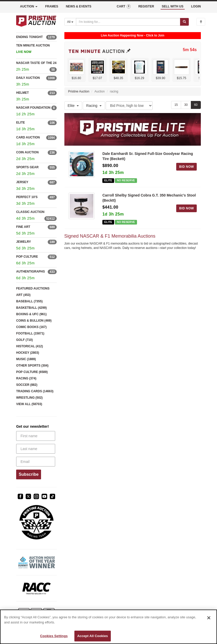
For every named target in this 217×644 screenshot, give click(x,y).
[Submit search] (184, 22)
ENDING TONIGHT (29, 37)
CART (124, 6)
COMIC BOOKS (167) (31, 327)
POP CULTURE (27, 257)
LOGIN (196, 6)
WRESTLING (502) (29, 398)
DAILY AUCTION (28, 78)
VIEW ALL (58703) (29, 404)
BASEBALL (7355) (29, 301)
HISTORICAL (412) (29, 346)
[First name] (36, 436)
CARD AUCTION (28, 137)
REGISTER (146, 6)
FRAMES (52, 6)
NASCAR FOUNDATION (33, 108)
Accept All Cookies (93, 636)
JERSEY (22, 182)
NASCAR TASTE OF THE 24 (36, 63)
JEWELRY (24, 242)
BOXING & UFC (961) (31, 314)
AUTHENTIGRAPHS (31, 272)
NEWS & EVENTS (79, 6)
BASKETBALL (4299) (31, 308)
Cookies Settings (54, 636)
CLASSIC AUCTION (30, 212)
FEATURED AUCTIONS (33, 288)
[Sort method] (129, 106)
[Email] (36, 462)
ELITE (21, 123)
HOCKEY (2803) (28, 353)
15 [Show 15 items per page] (176, 105)
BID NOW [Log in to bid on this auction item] (186, 167)
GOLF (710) (24, 340)
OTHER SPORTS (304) (32, 366)
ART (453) (23, 295)
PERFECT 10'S (27, 197)
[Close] (209, 618)
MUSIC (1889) (26, 359)
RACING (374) (26, 378)
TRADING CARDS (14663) (35, 391)
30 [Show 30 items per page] (186, 105)
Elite (73, 106)
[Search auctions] (128, 22)
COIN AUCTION (27, 152)
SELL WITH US (173, 6)
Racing (94, 106)
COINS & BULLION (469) (34, 321)
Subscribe (29, 474)
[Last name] (36, 449)
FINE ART (23, 227)
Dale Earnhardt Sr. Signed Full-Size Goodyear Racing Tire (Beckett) (148, 156)
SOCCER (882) (27, 385)
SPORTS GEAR (27, 167)
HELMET (22, 93)
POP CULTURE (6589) (32, 372)
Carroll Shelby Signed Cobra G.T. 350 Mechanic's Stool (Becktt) (149, 198)
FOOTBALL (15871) (30, 333)
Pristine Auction (79, 91)
